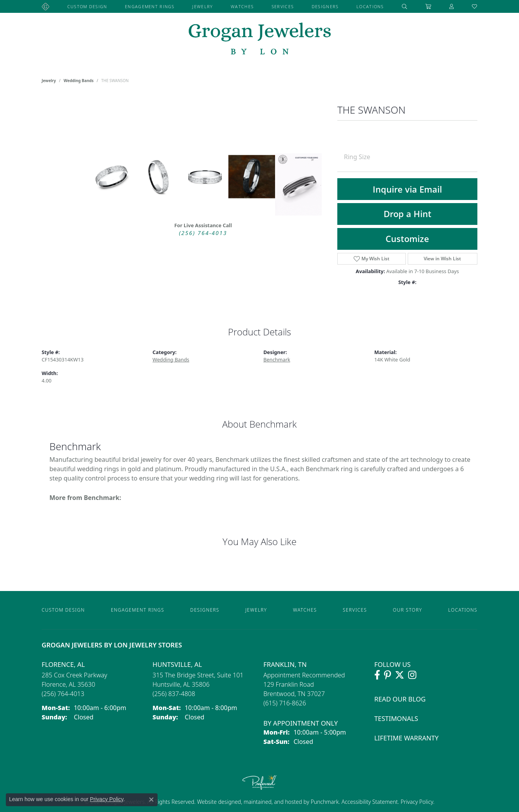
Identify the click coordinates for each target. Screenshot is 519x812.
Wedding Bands (79, 81)
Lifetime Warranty (406, 738)
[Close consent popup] (151, 800)
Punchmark (324, 802)
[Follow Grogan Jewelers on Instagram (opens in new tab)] (412, 675)
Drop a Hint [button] (408, 214)
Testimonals (396, 718)
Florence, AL (63, 664)
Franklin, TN (285, 664)
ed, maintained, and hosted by (273, 802)
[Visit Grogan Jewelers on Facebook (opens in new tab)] (377, 675)
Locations (370, 6)
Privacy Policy (416, 802)
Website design (216, 802)
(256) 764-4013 (203, 233)
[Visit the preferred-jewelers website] (259, 782)
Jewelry (203, 6)
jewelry (49, 81)
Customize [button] (407, 239)
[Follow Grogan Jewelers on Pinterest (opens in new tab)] (387, 675)
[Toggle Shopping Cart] (428, 6)
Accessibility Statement (370, 802)
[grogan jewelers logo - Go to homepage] (260, 39)
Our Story (408, 610)
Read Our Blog (400, 699)
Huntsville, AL (177, 664)
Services (283, 6)
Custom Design (87, 6)
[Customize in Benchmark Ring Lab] (298, 184)
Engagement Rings (150, 6)
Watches (242, 6)
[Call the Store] (63, 694)
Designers (325, 6)
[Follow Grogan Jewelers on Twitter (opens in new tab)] (400, 675)
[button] (405, 6)
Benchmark (277, 360)
